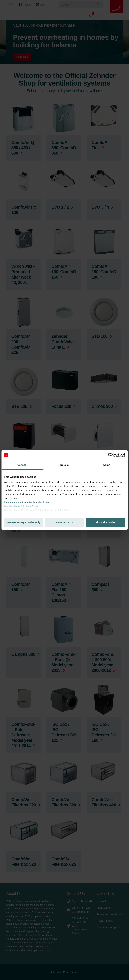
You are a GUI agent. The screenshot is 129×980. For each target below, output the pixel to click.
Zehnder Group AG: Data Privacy (22, 506)
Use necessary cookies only (24, 522)
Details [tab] (65, 465)
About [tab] (107, 465)
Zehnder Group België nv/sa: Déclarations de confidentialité (37, 510)
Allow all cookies (105, 522)
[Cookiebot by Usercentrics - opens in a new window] (111, 455)
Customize (65, 522)
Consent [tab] (22, 465)
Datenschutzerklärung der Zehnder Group (27, 502)
